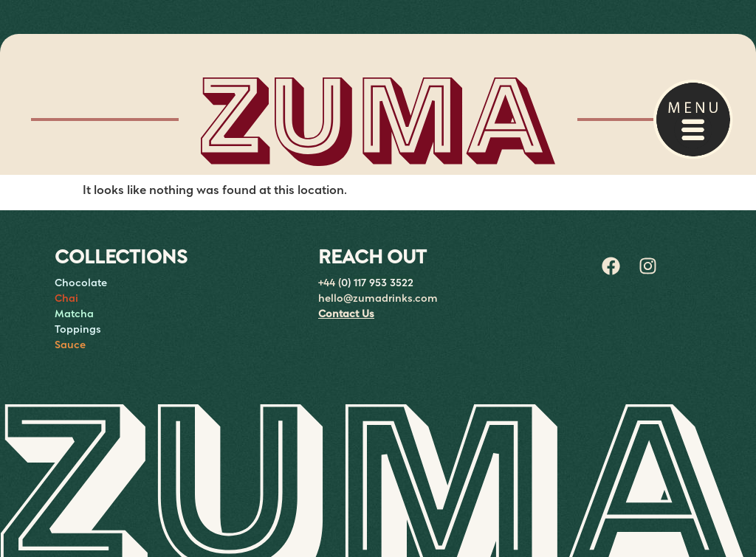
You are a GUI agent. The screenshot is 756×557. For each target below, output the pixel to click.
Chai (66, 299)
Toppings (78, 330)
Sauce (70, 345)
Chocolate (81, 283)
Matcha (74, 314)
